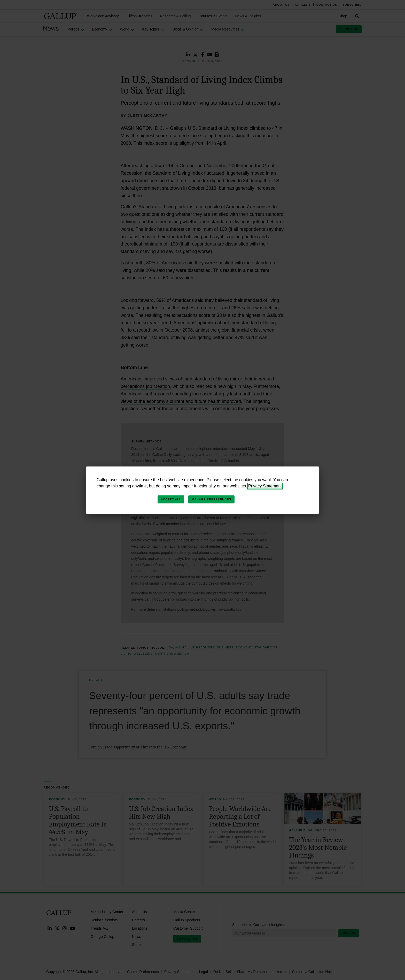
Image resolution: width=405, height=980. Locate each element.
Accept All (171, 499)
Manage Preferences (211, 499)
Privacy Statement (265, 486)
